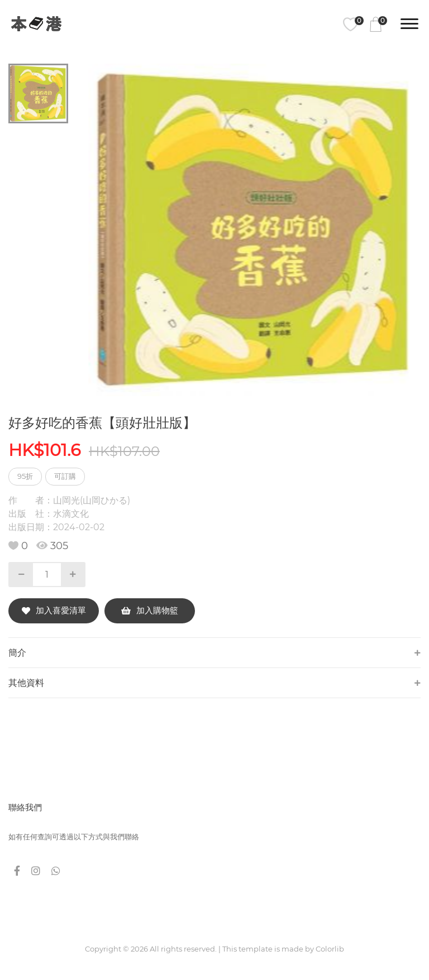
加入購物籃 (150, 610)
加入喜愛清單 (54, 610)
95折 (25, 476)
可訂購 (65, 476)
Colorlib (330, 949)
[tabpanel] (255, 230)
